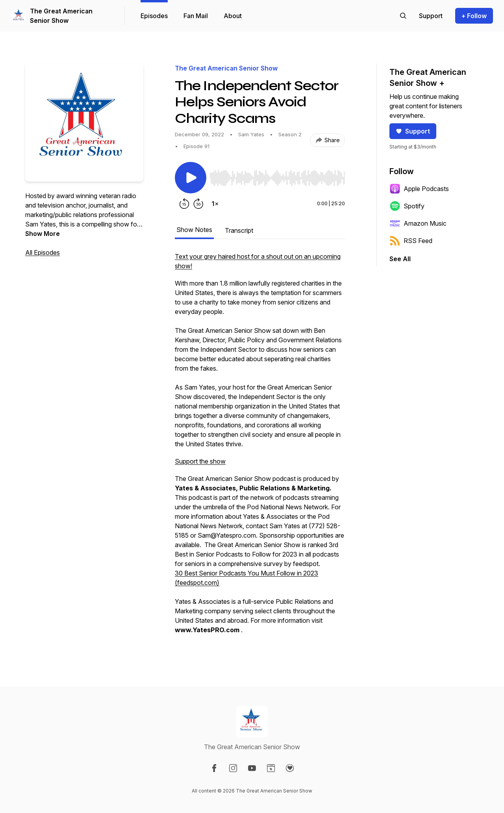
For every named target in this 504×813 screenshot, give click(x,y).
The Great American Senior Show (61, 16)
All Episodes (43, 252)
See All (400, 259)
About (233, 16)
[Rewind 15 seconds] (184, 204)
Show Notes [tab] (194, 230)
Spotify (407, 206)
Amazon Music (418, 223)
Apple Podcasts (419, 189)
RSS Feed (411, 241)
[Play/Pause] (191, 178)
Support (413, 131)
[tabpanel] (260, 447)
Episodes (154, 16)
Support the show (200, 461)
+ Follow (474, 16)
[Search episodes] (403, 16)
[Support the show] (431, 16)
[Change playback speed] (215, 204)
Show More (43, 234)
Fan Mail (196, 16)
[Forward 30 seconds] (198, 204)
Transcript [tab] (239, 230)
